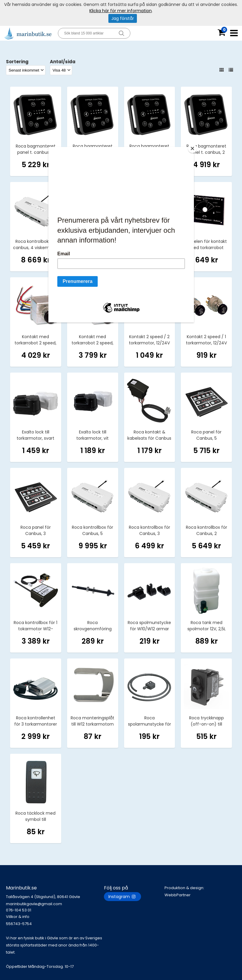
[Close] (192, 148)
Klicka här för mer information (121, 11)
